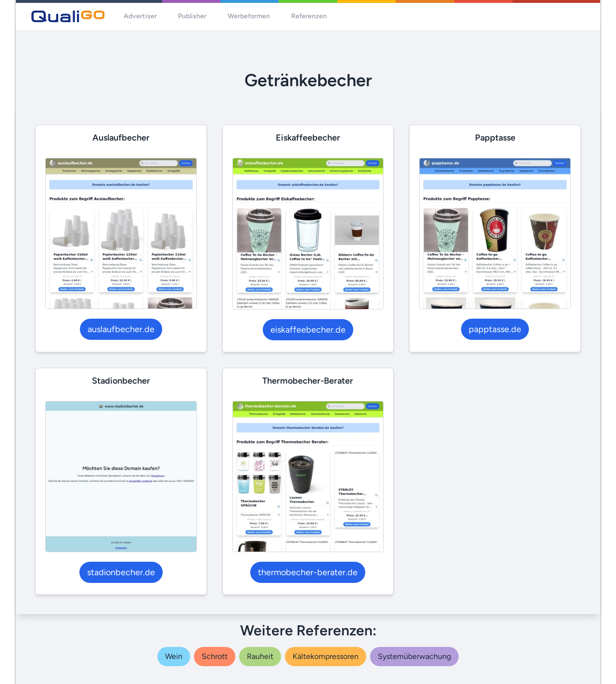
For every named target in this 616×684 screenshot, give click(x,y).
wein (174, 656)
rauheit (260, 656)
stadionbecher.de (121, 572)
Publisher (192, 16)
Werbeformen (249, 16)
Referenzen (309, 16)
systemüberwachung (414, 656)
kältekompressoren (326, 656)
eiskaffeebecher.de (308, 330)
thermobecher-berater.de (308, 572)
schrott (215, 656)
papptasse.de (495, 329)
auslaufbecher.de (121, 329)
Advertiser (140, 16)
